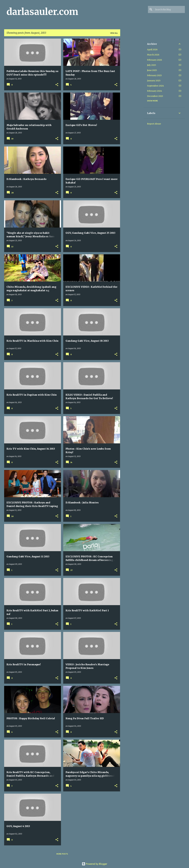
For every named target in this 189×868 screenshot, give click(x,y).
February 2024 (155, 91)
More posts (62, 854)
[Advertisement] (132, 83)
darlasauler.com (42, 12)
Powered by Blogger (94, 864)
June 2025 (152, 70)
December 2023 (155, 96)
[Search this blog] (169, 9)
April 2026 (152, 50)
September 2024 (155, 86)
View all (114, 33)
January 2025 (154, 81)
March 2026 (153, 55)
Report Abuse (154, 124)
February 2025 (154, 75)
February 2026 (155, 60)
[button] (57, 85)
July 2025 (152, 65)
